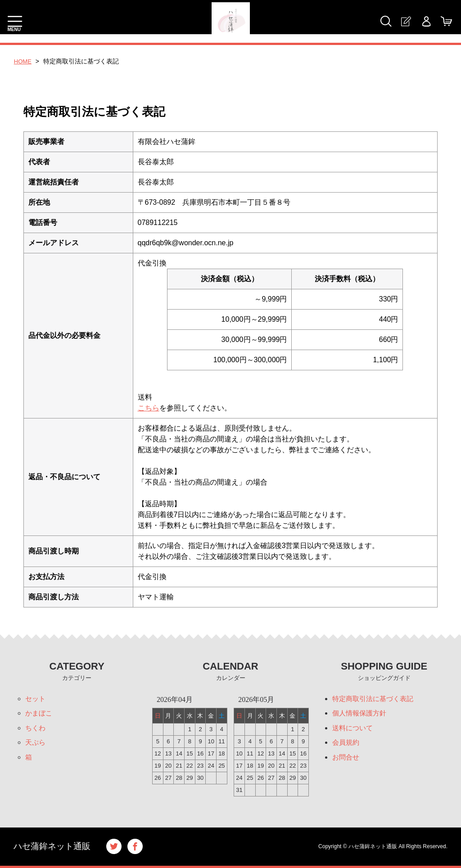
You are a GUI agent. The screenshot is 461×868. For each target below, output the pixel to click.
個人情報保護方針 (361, 714)
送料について (354, 730)
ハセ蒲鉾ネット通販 (54, 846)
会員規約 (347, 745)
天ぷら (36, 745)
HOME (23, 61)
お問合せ (347, 760)
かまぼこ (40, 714)
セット (36, 699)
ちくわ (36, 730)
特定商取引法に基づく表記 (375, 699)
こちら (149, 408)
